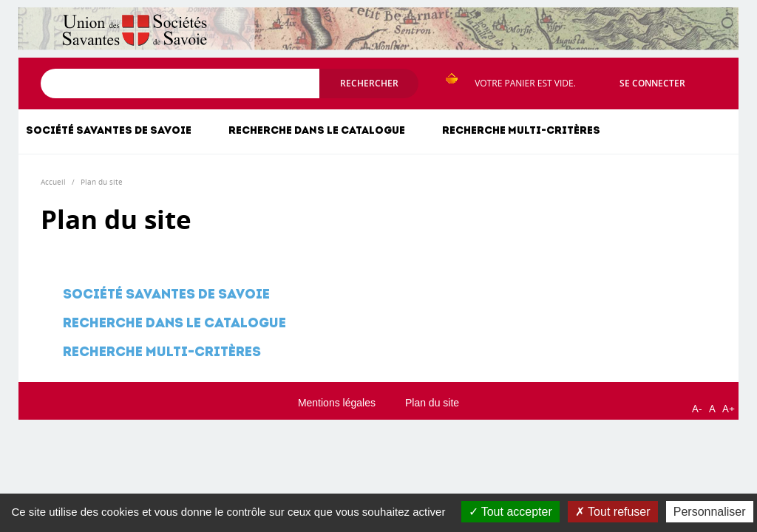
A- (697, 408)
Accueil (53, 182)
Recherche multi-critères (521, 131)
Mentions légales (337, 403)
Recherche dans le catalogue (317, 131)
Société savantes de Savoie (109, 131)
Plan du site (102, 182)
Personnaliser (710, 512)
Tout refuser (613, 512)
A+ (729, 408)
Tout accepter (510, 512)
